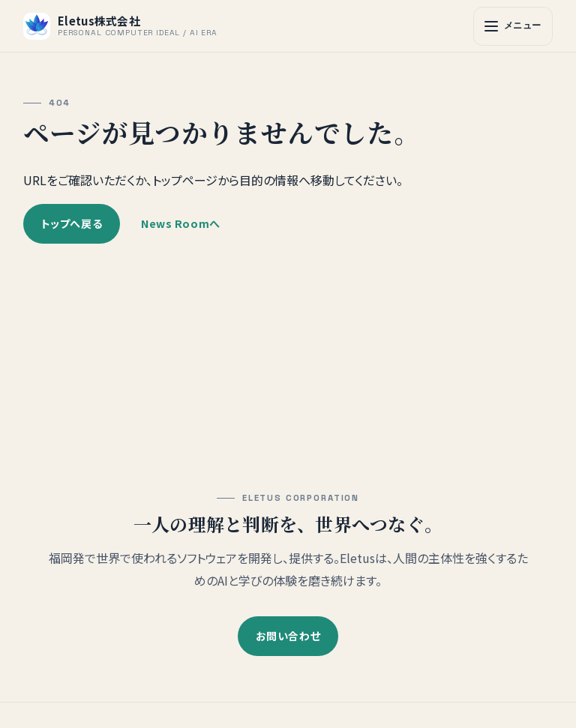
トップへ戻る (72, 222)
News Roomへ (181, 222)
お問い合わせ (288, 636)
